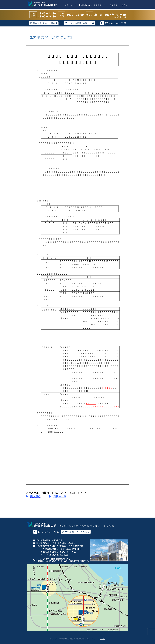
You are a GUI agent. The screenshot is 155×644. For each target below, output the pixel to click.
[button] (35, 497)
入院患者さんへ (101, 5)
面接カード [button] (60, 496)
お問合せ (124, 5)
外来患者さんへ (85, 5)
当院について (70, 5)
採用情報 (114, 5)
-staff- (103, 639)
